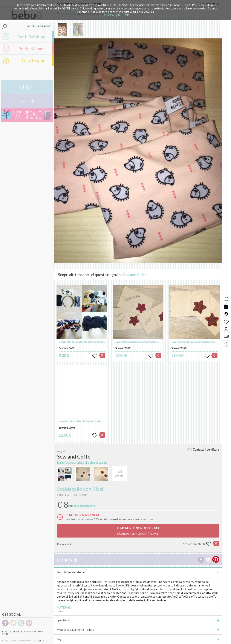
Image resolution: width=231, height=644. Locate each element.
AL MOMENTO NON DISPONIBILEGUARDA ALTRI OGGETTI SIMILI (138, 531)
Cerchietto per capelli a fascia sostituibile (82, 342)
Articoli (119, 472)
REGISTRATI (45, 26)
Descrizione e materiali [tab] (138, 572)
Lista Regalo (34, 60)
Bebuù (6, 632)
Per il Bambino (31, 37)
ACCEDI (31, 26)
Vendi (5, 634)
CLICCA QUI (112, 15)
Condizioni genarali (22, 632)
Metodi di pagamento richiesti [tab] (138, 630)
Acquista (39, 632)
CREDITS (43, 641)
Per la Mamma (32, 49)
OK (127, 15)
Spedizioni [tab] (138, 620)
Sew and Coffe (135, 275)
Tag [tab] (138, 639)
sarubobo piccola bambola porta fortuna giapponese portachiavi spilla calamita (102, 421)
